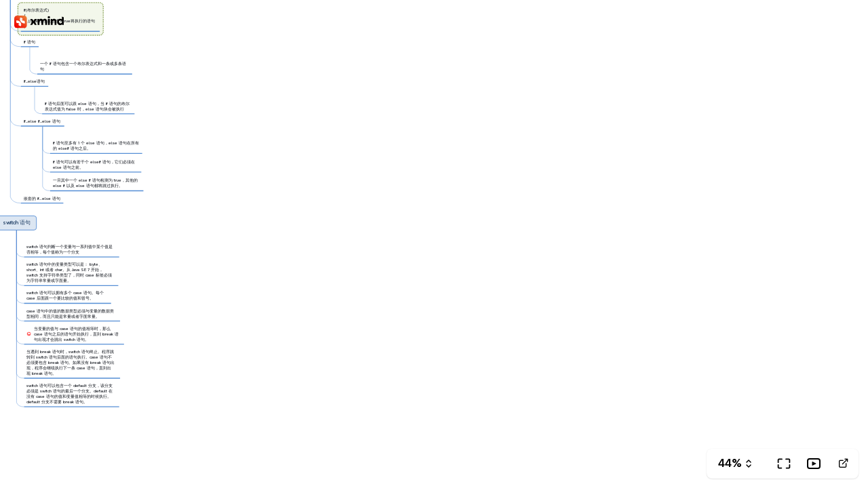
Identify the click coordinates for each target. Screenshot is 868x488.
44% (730, 463)
